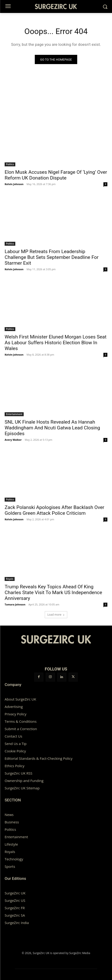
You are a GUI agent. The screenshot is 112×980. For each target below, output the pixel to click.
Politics (10, 164)
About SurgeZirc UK (20, 699)
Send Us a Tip (16, 744)
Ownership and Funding (24, 781)
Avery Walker (13, 440)
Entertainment (14, 414)
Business (12, 822)
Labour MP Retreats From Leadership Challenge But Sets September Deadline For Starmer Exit (52, 257)
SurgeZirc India (17, 923)
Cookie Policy (15, 751)
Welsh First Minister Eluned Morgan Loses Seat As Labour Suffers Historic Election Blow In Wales (56, 343)
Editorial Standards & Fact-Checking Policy (38, 758)
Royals (10, 579)
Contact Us (13, 736)
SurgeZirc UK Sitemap (22, 788)
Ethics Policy (14, 766)
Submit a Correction (21, 729)
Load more (56, 615)
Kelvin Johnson (14, 184)
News (9, 815)
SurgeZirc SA (15, 915)
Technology (14, 859)
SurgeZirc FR (15, 908)
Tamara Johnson (15, 604)
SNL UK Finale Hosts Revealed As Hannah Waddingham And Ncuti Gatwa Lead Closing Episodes (52, 428)
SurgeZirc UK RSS (18, 773)
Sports (10, 866)
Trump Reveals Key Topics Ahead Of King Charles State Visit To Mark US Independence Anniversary (53, 592)
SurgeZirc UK (15, 893)
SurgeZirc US (15, 900)
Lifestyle (11, 844)
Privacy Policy (16, 714)
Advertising (14, 707)
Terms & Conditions (21, 721)
